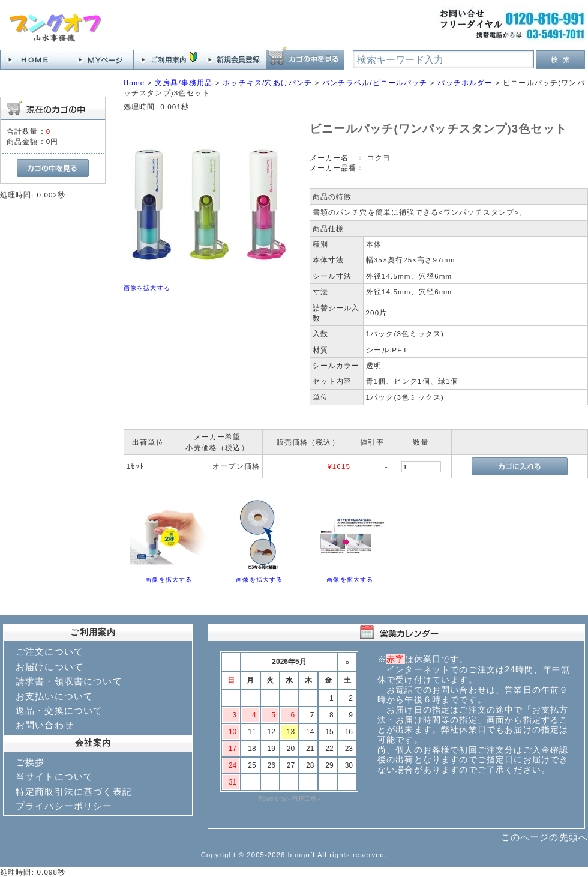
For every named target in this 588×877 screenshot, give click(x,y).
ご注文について (49, 652)
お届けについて (49, 667)
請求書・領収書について (69, 681)
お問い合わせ (45, 725)
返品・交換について (59, 710)
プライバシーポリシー (64, 806)
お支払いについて (54, 696)
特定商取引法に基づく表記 (74, 791)
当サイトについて (54, 776)
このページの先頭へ (544, 837)
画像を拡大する (147, 288)
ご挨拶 (30, 762)
